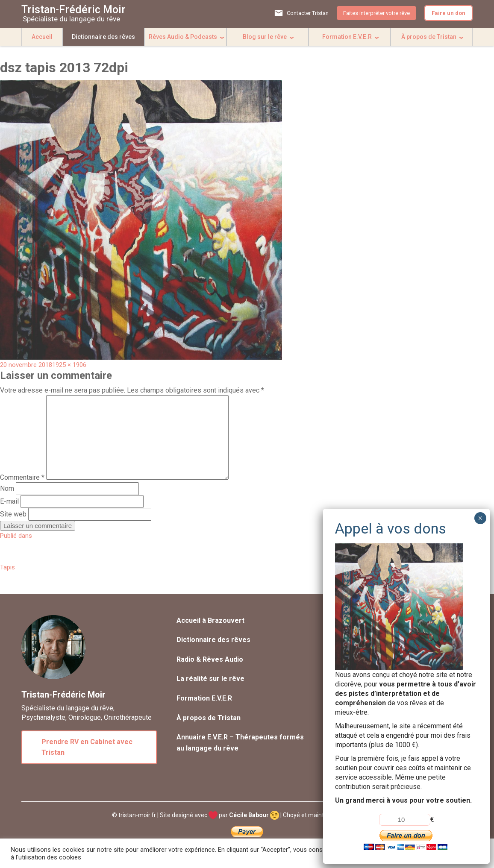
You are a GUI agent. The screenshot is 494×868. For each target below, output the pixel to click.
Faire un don (448, 13)
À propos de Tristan (429, 37)
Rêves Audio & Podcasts (183, 37)
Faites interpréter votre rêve (376, 13)
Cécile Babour (254, 815)
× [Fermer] (480, 518)
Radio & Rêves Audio (210, 659)
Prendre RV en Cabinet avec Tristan (87, 747)
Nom (7, 488)
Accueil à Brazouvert (210, 620)
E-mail (9, 501)
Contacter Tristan (308, 13)
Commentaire (22, 477)
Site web (13, 514)
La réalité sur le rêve (210, 679)
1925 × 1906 (69, 365)
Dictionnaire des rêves (103, 37)
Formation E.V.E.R (347, 37)
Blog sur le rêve (265, 37)
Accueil (42, 37)
